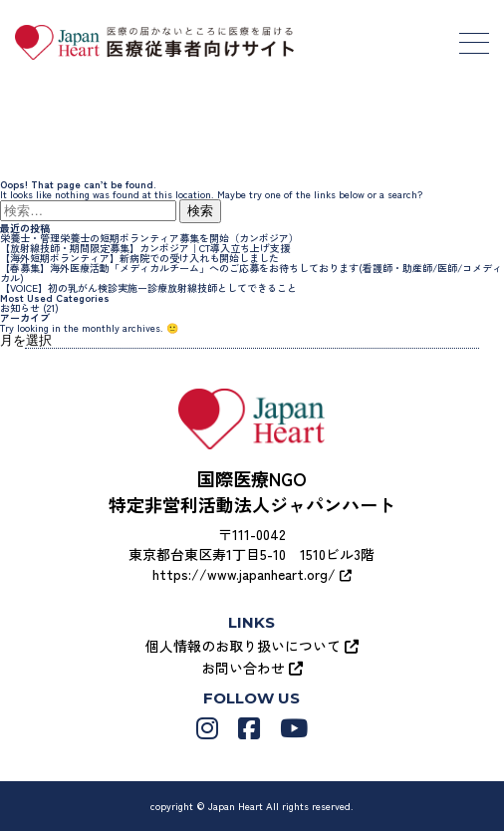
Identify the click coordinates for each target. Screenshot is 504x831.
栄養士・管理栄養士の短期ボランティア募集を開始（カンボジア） (149, 238)
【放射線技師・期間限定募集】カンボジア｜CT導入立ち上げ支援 (145, 248)
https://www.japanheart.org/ (252, 574)
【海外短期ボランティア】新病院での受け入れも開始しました (139, 258)
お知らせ (20, 307)
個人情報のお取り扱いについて (252, 646)
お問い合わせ (252, 668)
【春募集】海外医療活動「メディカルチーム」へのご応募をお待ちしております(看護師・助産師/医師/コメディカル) (251, 273)
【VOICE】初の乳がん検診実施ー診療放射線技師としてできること (148, 287)
